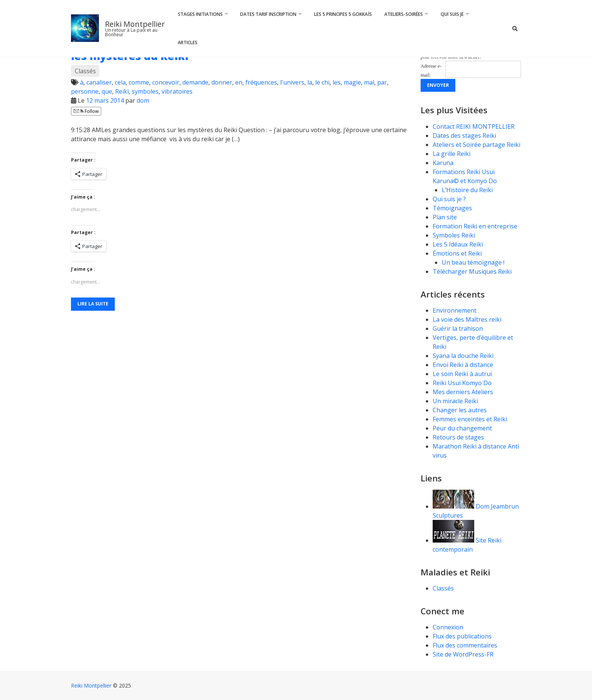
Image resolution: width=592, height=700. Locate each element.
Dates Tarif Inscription (268, 14)
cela (120, 82)
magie (352, 82)
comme (139, 82)
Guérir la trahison (458, 328)
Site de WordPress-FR (463, 654)
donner (222, 82)
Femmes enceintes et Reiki (470, 419)
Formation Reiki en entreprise (475, 226)
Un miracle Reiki (455, 401)
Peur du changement (462, 428)
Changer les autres (460, 410)
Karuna (443, 163)
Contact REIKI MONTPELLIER (474, 126)
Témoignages (452, 208)
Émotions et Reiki (457, 253)
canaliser (99, 82)
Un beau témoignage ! (473, 262)
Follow (86, 111)
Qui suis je (452, 14)
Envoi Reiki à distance (463, 365)
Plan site (445, 217)
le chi (322, 82)
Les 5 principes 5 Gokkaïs (343, 14)
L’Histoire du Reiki (467, 190)
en (239, 82)
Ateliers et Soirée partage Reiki (476, 145)
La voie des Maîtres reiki (467, 319)
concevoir (166, 82)
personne (85, 91)
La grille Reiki (452, 154)
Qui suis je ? (449, 199)
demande (195, 82)
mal (369, 82)
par (382, 82)
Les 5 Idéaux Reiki (458, 244)
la (310, 82)
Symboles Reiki (454, 235)
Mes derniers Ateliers (463, 392)
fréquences (261, 82)
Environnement (455, 310)
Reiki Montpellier (135, 24)
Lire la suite (93, 304)
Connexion (448, 627)
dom (143, 100)
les (337, 82)
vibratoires (177, 91)
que (107, 91)
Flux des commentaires (465, 645)
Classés (85, 71)
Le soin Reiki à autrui (462, 374)
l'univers (292, 82)
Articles (188, 42)
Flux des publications (462, 636)
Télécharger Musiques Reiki (472, 271)
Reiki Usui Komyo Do (462, 383)
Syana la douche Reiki (463, 356)
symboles (145, 91)
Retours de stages (458, 437)
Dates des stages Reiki (464, 136)
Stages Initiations (200, 14)
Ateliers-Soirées (404, 14)
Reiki (122, 91)
